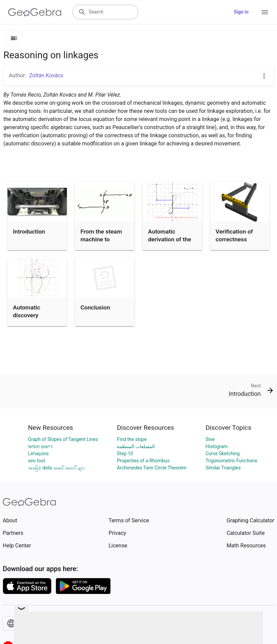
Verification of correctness (234, 235)
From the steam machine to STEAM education (104, 239)
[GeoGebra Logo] (35, 12)
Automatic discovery (26, 311)
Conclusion (95, 307)
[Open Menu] (265, 12)
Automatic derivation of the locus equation (170, 239)
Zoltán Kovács (46, 75)
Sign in (241, 12)
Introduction (29, 232)
